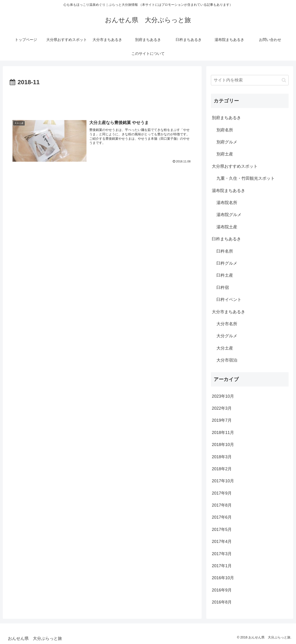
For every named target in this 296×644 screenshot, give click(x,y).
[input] (250, 80)
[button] (284, 80)
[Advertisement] (102, 100)
